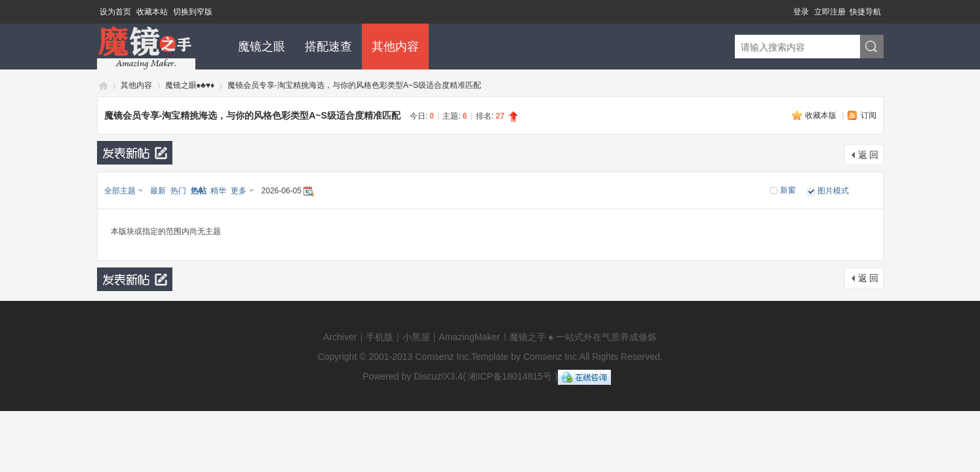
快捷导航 (865, 12)
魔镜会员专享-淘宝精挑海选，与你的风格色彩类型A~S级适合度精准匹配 (354, 85)
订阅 (869, 115)
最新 (158, 191)
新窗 (788, 190)
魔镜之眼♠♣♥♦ (190, 85)
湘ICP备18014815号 (510, 376)
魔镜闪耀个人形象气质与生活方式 (102, 86)
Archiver (340, 337)
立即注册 (830, 12)
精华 (218, 191)
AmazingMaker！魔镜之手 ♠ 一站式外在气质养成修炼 (548, 337)
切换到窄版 (193, 12)
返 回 (869, 155)
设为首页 (115, 12)
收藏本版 (822, 115)
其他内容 (395, 47)
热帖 (199, 191)
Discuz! (429, 376)
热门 (178, 191)
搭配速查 (328, 47)
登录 (801, 12)
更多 (239, 191)
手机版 (380, 337)
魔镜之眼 (262, 47)
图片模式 (833, 191)
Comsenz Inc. (443, 357)
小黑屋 (416, 337)
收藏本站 (152, 12)
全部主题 (120, 191)
